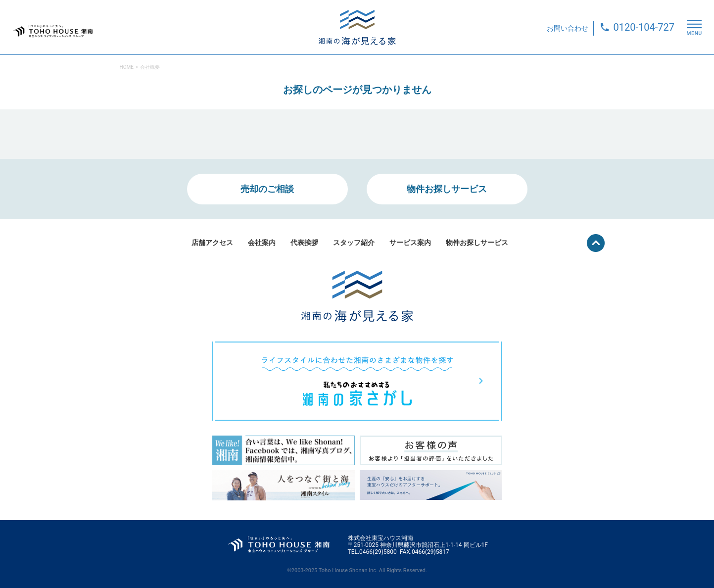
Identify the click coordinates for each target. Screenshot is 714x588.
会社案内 (262, 243)
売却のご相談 (267, 189)
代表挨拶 (304, 243)
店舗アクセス (212, 243)
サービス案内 (410, 243)
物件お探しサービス (447, 189)
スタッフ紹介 (354, 243)
